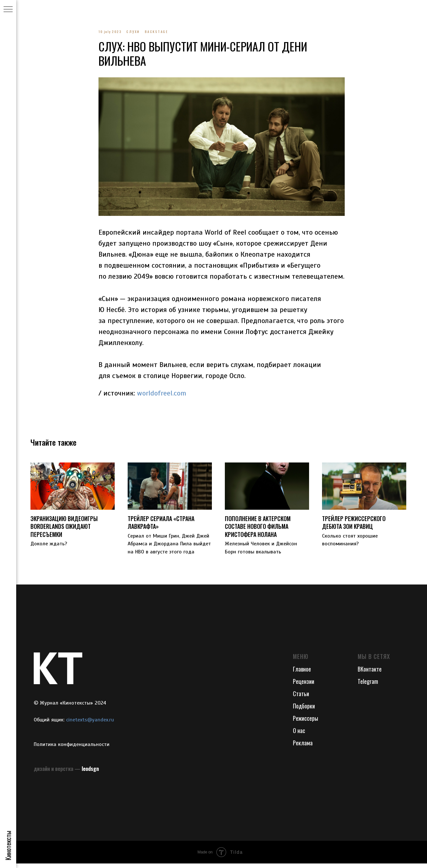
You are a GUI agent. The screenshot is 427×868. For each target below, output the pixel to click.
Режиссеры (306, 723)
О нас (299, 735)
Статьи (301, 698)
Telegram (368, 686)
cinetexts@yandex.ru (90, 724)
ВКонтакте (370, 673)
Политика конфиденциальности (72, 749)
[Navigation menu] (8, 10)
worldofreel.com (162, 395)
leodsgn (90, 773)
